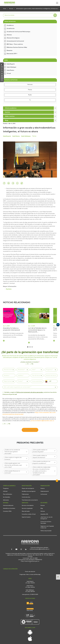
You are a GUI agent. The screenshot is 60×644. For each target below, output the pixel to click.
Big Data (9, 289)
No (32, 364)
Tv (30, 100)
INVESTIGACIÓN (27, 486)
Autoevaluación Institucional (15, 41)
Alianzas (9, 35)
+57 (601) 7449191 (30, 583)
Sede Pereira (10, 70)
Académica (10, 25)
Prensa (30, 90)
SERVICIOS (25, 503)
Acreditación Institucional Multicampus (18, 32)
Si (28, 364)
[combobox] (4, 370)
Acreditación (11, 29)
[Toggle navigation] (57, 3)
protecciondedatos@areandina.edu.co (42, 421)
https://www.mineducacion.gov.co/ (30, 562)
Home (5, 9)
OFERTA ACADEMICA (9, 486)
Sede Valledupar (12, 67)
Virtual (9, 74)
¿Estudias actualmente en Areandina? (30, 362)
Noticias (11, 9)
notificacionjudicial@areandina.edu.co (39, 550)
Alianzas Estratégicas (13, 38)
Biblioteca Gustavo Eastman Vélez (17, 47)
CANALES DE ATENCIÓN (10, 569)
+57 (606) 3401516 (30, 588)
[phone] (53, 382)
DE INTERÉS (44, 503)
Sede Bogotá (11, 64)
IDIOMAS (6, 503)
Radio (30, 95)
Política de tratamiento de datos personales (30, 393)
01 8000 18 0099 (34, 595)
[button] (2, 65)
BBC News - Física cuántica (15, 44)
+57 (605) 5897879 (30, 592)
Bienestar (10, 51)
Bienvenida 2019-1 (12, 54)
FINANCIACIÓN (45, 486)
